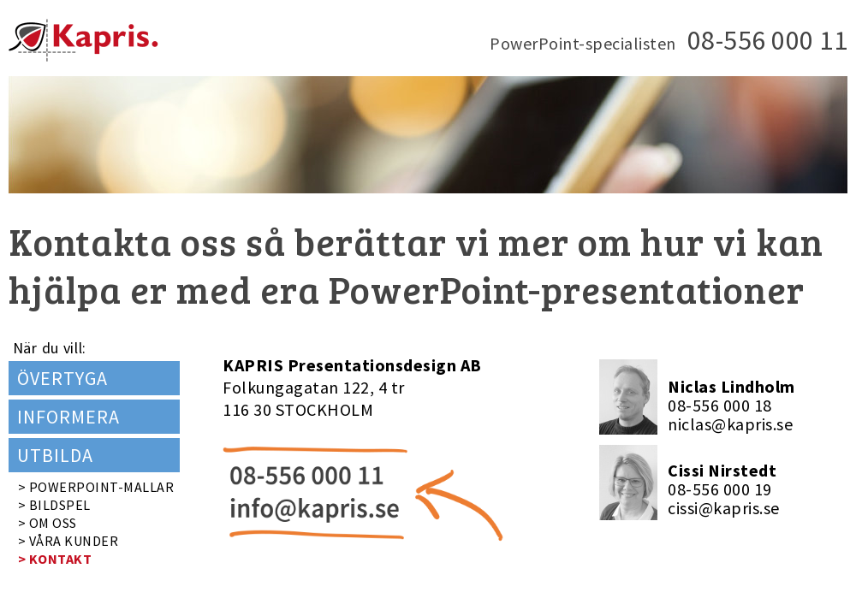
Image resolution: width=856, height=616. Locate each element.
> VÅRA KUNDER (68, 541)
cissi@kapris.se (724, 508)
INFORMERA (68, 417)
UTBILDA (55, 455)
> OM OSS (48, 523)
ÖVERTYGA (62, 378)
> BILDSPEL (54, 505)
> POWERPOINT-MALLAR (96, 487)
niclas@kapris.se (730, 424)
